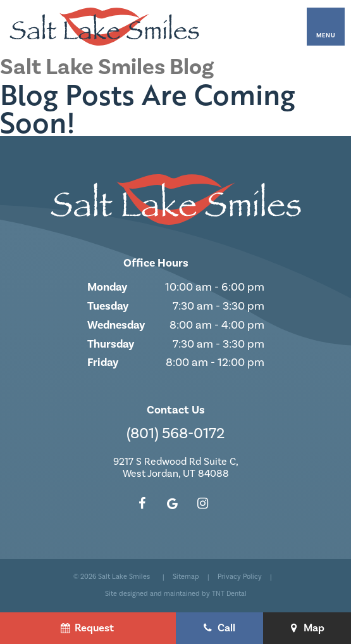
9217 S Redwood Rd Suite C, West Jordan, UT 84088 (176, 468)
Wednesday (116, 325)
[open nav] (325, 27)
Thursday (111, 344)
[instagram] (203, 504)
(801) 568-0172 (175, 434)
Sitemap (186, 577)
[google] (173, 504)
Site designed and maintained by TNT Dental (176, 594)
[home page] (104, 27)
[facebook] (142, 504)
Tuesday (108, 306)
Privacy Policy (240, 577)
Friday (103, 362)
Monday (107, 287)
